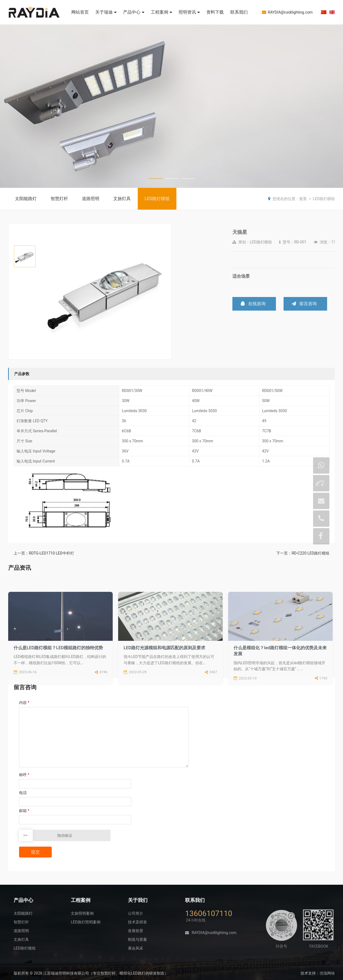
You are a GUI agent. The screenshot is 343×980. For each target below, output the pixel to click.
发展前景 (136, 931)
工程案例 (161, 12)
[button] (165, 292)
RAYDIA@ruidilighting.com (287, 12)
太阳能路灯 (26, 199)
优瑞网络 (327, 973)
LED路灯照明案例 (86, 922)
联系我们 (239, 12)
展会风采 (136, 948)
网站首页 (80, 12)
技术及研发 (137, 922)
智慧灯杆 (59, 199)
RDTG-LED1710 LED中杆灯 (51, 553)
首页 (303, 199)
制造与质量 (137, 939)
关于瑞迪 (106, 12)
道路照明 (91, 199)
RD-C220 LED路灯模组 (310, 553)
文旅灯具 (122, 199)
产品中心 (134, 12)
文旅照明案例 (82, 913)
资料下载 (215, 12)
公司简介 (136, 913)
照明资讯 (189, 12)
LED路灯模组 (157, 199)
